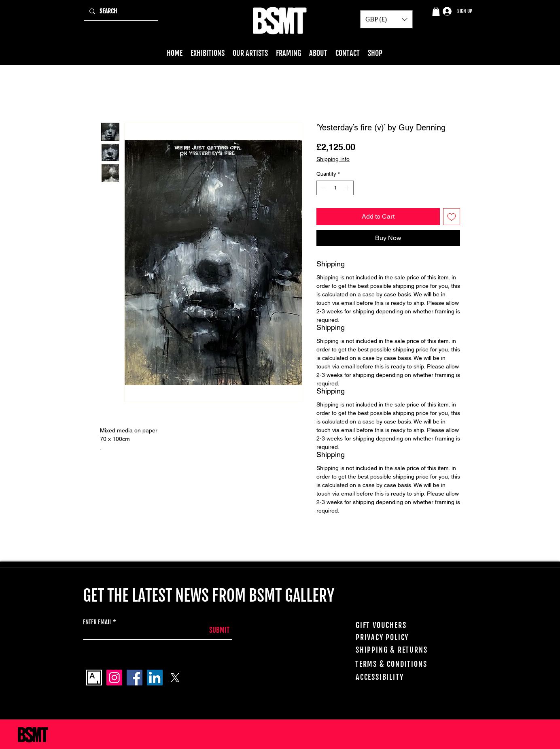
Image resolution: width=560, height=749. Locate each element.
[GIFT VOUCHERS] (400, 625)
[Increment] (348, 188)
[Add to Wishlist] (452, 217)
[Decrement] (322, 188)
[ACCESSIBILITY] (402, 677)
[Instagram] (114, 678)
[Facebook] (135, 678)
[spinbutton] (335, 188)
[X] (175, 678)
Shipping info (333, 159)
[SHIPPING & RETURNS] (400, 650)
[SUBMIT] (209, 630)
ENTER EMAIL (97, 622)
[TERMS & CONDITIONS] (402, 664)
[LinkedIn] (155, 678)
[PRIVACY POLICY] (401, 637)
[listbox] (386, 19)
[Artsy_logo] (94, 678)
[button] (436, 12)
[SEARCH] (120, 11)
